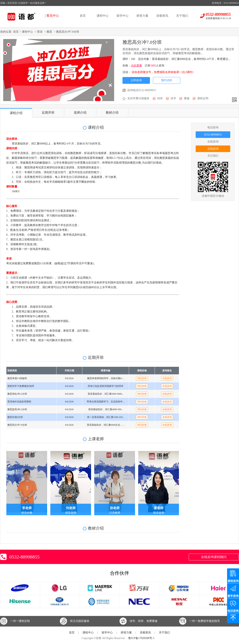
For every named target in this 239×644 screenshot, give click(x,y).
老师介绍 (80, 113)
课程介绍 (16, 113)
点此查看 (136, 66)
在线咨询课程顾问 (214, 557)
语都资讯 (162, 16)
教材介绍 (112, 113)
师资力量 (142, 16)
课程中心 (103, 16)
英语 (40, 32)
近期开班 (48, 113)
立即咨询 (136, 80)
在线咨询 (213, 149)
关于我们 (182, 16)
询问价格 (142, 378)
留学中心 (122, 16)
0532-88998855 (213, 135)
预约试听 (167, 80)
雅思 (49, 32)
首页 (83, 16)
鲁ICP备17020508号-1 (141, 638)
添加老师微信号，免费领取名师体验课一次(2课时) (162, 72)
